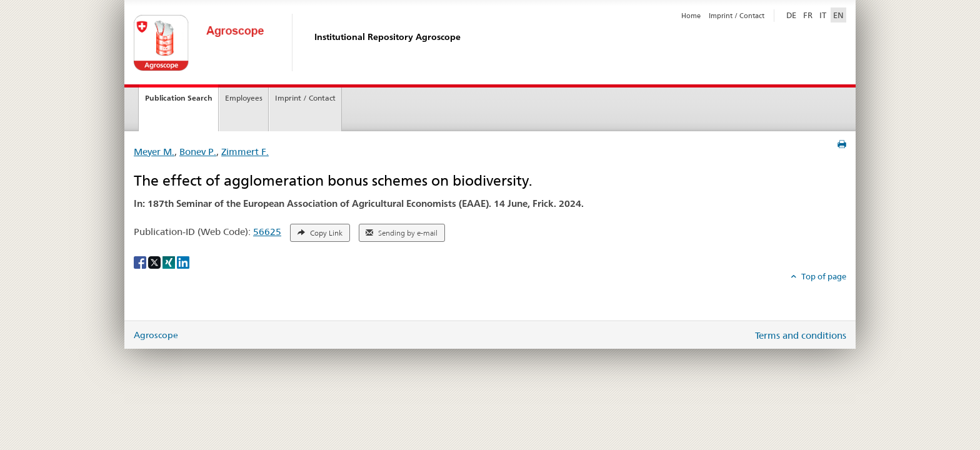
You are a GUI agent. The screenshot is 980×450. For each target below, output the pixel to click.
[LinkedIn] (183, 261)
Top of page (823, 276)
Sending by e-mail (402, 233)
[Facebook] (141, 261)
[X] (155, 261)
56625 (267, 232)
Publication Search (179, 98)
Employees (244, 98)
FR (808, 15)
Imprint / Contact (737, 16)
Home (691, 16)
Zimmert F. (245, 152)
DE (792, 14)
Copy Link (320, 233)
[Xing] (170, 261)
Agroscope (156, 335)
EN (838, 15)
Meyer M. (154, 152)
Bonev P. (198, 152)
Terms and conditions (801, 335)
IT (823, 15)
